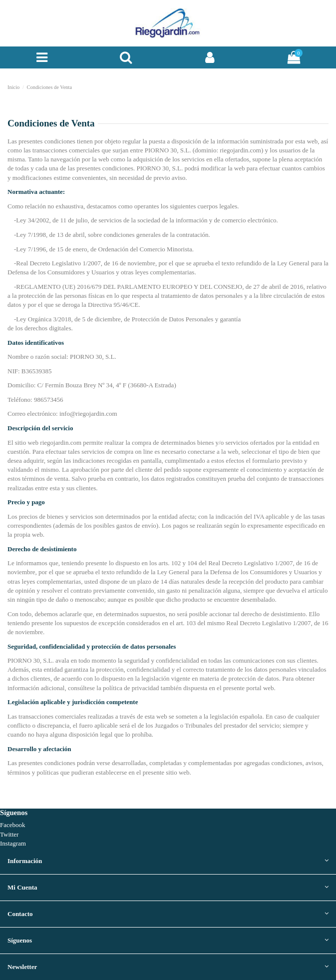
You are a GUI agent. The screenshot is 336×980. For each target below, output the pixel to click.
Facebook (13, 825)
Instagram (13, 843)
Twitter (9, 834)
